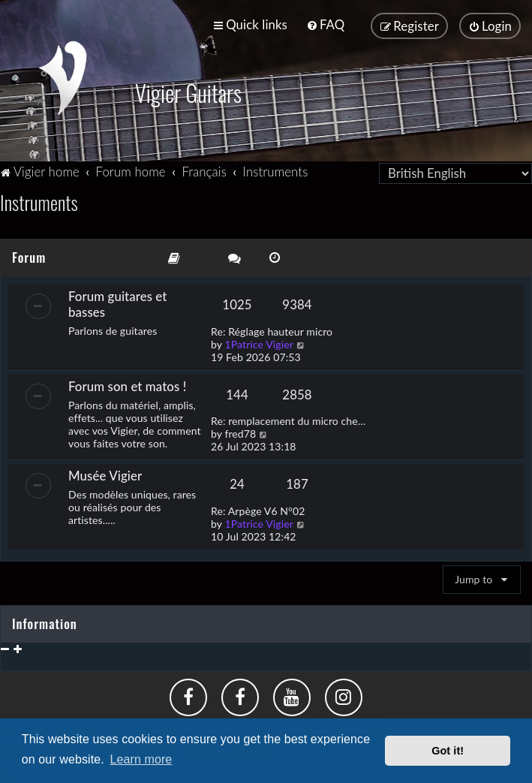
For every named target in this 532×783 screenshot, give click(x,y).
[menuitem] (325, 24)
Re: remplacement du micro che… (288, 419)
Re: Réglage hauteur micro (272, 329)
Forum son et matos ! (127, 384)
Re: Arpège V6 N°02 (258, 509)
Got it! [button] (448, 751)
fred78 (240, 432)
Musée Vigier (105, 474)
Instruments (39, 201)
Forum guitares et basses (117, 302)
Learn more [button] (141, 759)
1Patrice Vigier (259, 342)
